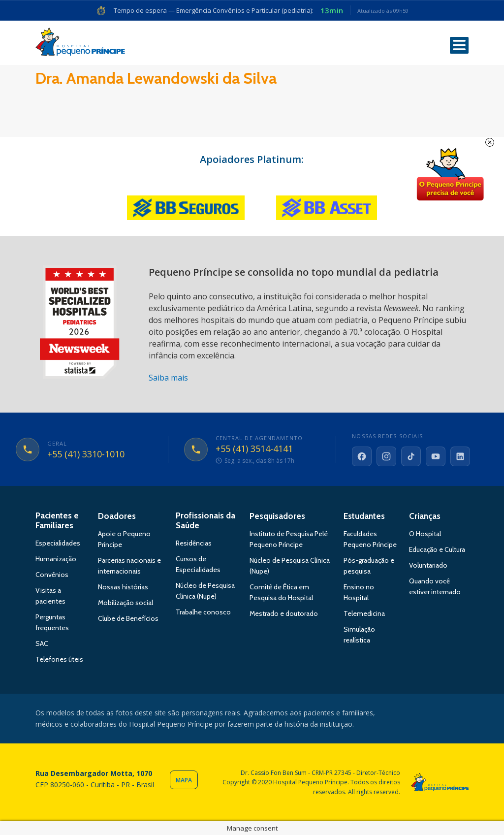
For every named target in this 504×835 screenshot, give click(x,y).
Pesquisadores (277, 516)
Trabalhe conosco (203, 612)
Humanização (56, 559)
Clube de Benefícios (128, 618)
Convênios (52, 575)
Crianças (425, 516)
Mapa (184, 780)
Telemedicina (364, 613)
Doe (450, 175)
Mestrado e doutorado (284, 613)
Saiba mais (168, 378)
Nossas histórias (123, 587)
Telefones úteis (59, 659)
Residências (194, 543)
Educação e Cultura (437, 549)
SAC (42, 643)
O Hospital (425, 534)
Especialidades (58, 543)
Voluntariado (428, 565)
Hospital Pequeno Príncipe (80, 44)
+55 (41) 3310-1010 (86, 454)
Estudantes (364, 516)
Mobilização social (126, 603)
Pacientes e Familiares (57, 520)
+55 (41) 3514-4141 (254, 449)
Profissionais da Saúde (205, 520)
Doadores (117, 516)
